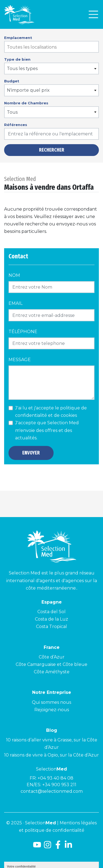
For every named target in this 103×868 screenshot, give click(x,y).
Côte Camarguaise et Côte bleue (51, 664)
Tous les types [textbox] (22, 69)
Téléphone (23, 332)
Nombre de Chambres (26, 103)
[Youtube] (36, 847)
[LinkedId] (68, 847)
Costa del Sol (51, 612)
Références (16, 125)
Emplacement (18, 38)
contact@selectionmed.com (52, 791)
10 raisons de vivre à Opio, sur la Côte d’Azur (51, 755)
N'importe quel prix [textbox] (28, 90)
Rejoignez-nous (52, 710)
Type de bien (17, 59)
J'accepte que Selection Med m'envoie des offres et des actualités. (47, 430)
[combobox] (51, 47)
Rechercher (52, 150)
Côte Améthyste (52, 672)
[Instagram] (48, 847)
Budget (12, 81)
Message (20, 360)
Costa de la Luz (51, 619)
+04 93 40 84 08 (55, 778)
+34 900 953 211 (59, 785)
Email (16, 303)
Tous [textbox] (12, 112)
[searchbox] (52, 47)
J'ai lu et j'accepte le (51, 412)
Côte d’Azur (52, 657)
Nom (14, 275)
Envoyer (31, 453)
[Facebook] (58, 847)
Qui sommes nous (51, 702)
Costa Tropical (51, 626)
